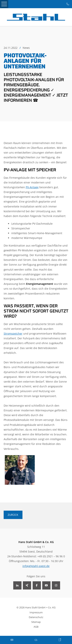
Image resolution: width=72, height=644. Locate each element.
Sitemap (36, 622)
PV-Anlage (32, 187)
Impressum (36, 612)
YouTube (46, 585)
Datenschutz (36, 617)
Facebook (37, 585)
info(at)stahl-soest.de (36, 566)
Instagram (56, 585)
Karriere (60, 640)
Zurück (13, 515)
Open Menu (4, 4)
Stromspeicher (13, 334)
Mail (12, 640)
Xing (27, 585)
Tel (68, 4)
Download (36, 640)
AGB (36, 627)
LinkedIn (17, 585)
